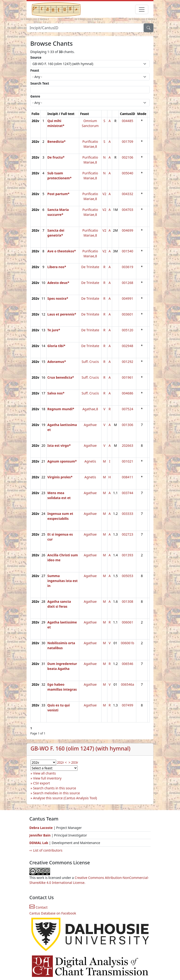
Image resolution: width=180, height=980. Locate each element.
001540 (128, 251)
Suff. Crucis (90, 362)
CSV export (42, 783)
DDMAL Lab (39, 843)
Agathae (90, 425)
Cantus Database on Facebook (53, 913)
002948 (128, 346)
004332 (128, 194)
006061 (128, 622)
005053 (128, 576)
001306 (128, 425)
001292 (128, 362)
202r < (62, 762)
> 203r (73, 762)
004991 (128, 298)
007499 (128, 705)
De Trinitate (90, 267)
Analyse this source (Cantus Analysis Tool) (65, 798)
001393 (128, 555)
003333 (128, 514)
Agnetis (90, 461)
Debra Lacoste (41, 828)
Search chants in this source (55, 788)
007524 (128, 409)
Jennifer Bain (40, 835)
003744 (128, 493)
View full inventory (47, 778)
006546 (128, 664)
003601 (128, 314)
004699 (128, 230)
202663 (128, 445)
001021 (128, 461)
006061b (127, 643)
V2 (104, 194)
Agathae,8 (90, 409)
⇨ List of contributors (46, 850)
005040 (128, 173)
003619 (128, 267)
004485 (128, 121)
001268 (128, 283)
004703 (128, 210)
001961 (128, 377)
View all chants (45, 773)
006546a (128, 684)
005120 (128, 330)
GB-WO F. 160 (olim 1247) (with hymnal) (80, 748)
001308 (128, 601)
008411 (128, 477)
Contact (38, 907)
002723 (128, 534)
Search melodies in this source (57, 793)
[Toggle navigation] (142, 9)
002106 (128, 157)
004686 (128, 393)
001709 (128, 141)
